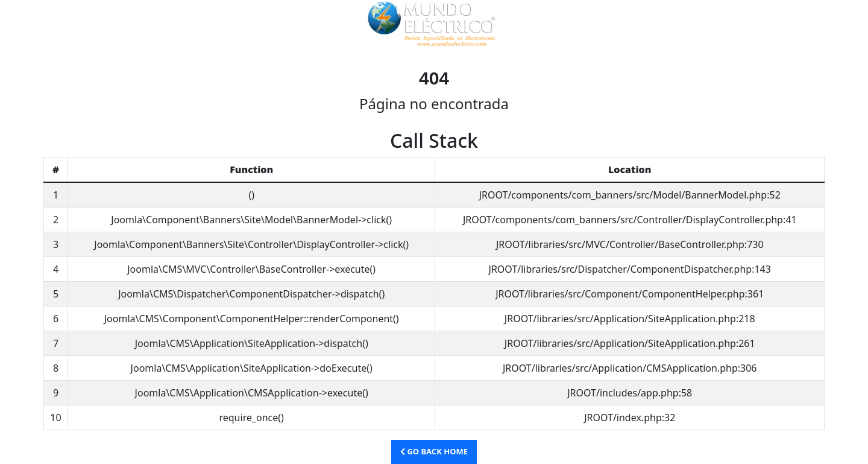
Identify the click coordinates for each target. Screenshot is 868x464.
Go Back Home (434, 451)
